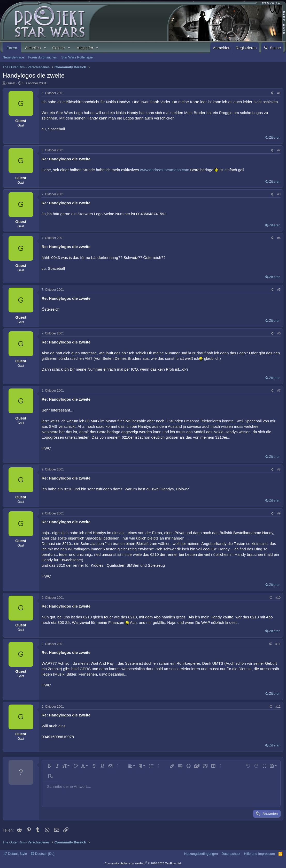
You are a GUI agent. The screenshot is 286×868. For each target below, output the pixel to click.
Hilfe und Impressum (259, 854)
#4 (279, 238)
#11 (278, 644)
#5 (279, 290)
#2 (279, 150)
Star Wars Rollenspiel (77, 57)
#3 (279, 194)
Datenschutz (231, 854)
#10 (278, 598)
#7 (279, 391)
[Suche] (272, 48)
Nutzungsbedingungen (201, 854)
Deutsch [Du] (43, 854)
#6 (279, 333)
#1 (279, 93)
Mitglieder (85, 48)
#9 (279, 513)
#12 (278, 707)
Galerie (58, 48)
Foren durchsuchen (43, 57)
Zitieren (275, 137)
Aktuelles (33, 48)
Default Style (15, 854)
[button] (45, 48)
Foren (12, 48)
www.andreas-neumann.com (165, 170)
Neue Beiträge (13, 57)
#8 (279, 469)
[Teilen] (272, 93)
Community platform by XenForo (143, 863)
